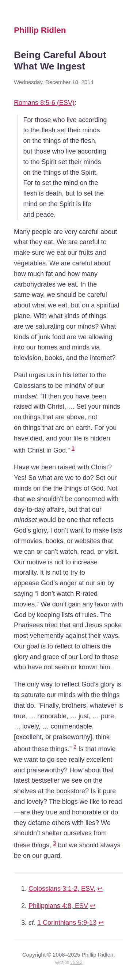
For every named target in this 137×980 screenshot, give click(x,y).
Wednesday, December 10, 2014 (54, 82)
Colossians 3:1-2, (62, 889)
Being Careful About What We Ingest (60, 61)
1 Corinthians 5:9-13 (67, 923)
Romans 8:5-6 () (44, 103)
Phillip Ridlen (40, 30)
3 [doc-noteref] (54, 843)
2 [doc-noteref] (75, 747)
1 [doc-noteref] (73, 448)
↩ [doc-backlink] (100, 889)
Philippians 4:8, (58, 906)
